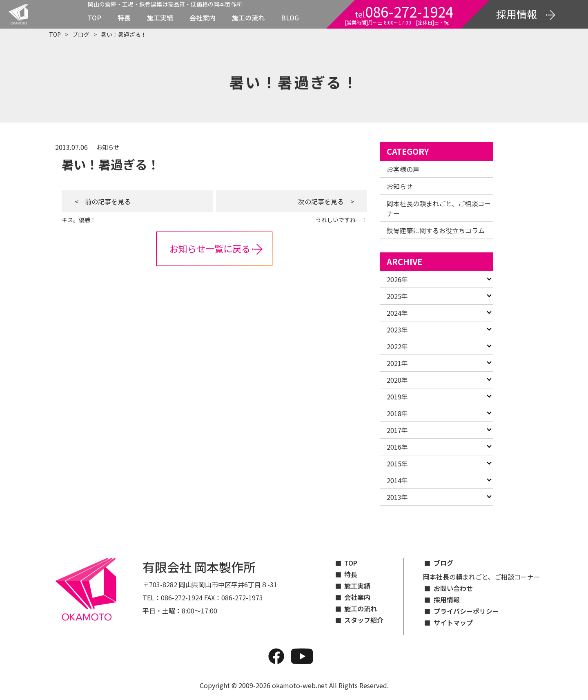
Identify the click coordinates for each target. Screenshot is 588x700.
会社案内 (203, 18)
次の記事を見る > (326, 201)
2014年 (397, 480)
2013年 (397, 497)
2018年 (397, 413)
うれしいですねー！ (341, 220)
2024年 (397, 313)
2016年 (397, 447)
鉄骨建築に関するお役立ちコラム (436, 230)
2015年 (397, 464)
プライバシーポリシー (466, 611)
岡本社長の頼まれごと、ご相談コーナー (482, 577)
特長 (124, 18)
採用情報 (447, 600)
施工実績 (160, 18)
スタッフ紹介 (364, 620)
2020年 (397, 380)
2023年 (397, 330)
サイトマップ (453, 622)
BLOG (290, 18)
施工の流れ (248, 18)
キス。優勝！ (79, 220)
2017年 (397, 430)
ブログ (81, 34)
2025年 (397, 296)
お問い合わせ (453, 588)
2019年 (397, 397)
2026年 (397, 279)
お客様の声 (403, 169)
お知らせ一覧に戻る (210, 248)
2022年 (397, 346)
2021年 (397, 363)
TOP (95, 18)
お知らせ (400, 186)
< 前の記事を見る (103, 201)
